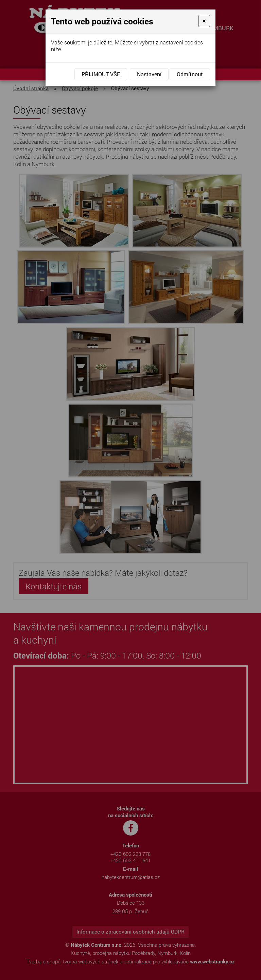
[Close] (204, 21)
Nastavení (149, 74)
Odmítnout (190, 74)
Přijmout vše (101, 74)
